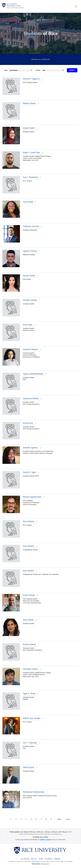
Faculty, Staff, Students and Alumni (15, 8)
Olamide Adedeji (30, 300)
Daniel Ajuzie (29, 767)
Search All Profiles (41, 59)
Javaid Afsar (28, 423)
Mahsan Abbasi (29, 103)
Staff (41, 859)
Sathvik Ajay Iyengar (32, 718)
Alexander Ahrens (30, 669)
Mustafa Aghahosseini (32, 497)
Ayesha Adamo (29, 275)
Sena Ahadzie (28, 521)
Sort (6, 70)
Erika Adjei (28, 325)
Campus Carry (45, 864)
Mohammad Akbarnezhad (34, 792)
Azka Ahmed (28, 620)
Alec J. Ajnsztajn (30, 743)
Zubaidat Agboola (30, 448)
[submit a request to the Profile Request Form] (45, 840)
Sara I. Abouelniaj (30, 177)
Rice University (12, 4)
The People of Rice (14, 6)
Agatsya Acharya (30, 251)
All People (25, 859)
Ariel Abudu (28, 202)
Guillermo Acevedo (31, 226)
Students (49, 859)
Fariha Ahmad (29, 595)
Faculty (34, 859)
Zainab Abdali (29, 128)
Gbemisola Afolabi (31, 398)
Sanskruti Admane (30, 349)
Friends (57, 859)
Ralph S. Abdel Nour (31, 152)
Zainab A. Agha (29, 472)
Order (38, 70)
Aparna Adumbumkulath (33, 374)
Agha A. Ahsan (29, 693)
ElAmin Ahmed (29, 644)
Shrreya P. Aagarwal (31, 79)
